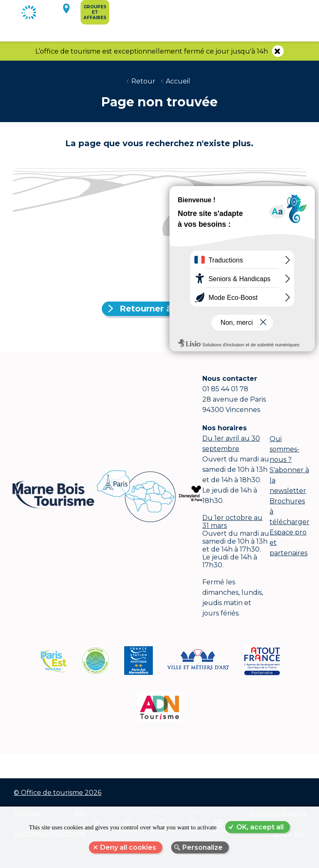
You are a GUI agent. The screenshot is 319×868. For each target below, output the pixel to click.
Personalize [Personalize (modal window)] (202, 847)
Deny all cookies (128, 847)
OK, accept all (260, 827)
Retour (143, 81)
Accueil (178, 81)
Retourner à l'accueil (164, 309)
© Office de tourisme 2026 (58, 793)
